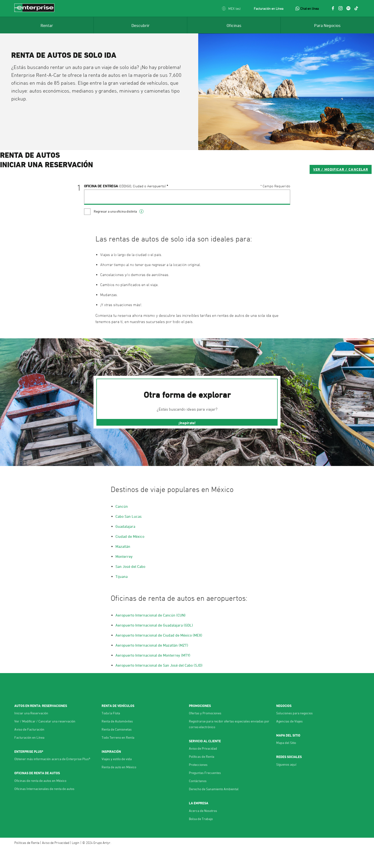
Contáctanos (198, 800)
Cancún (122, 526)
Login (76, 862)
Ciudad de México (130, 556)
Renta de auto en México (119, 787)
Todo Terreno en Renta (118, 757)
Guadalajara (125, 546)
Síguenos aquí (286, 784)
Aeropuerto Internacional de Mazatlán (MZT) (152, 665)
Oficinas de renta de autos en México (40, 800)
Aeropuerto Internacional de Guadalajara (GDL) (154, 645)
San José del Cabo (130, 586)
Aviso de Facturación (29, 749)
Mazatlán (123, 566)
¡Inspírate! (187, 442)
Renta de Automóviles (117, 741)
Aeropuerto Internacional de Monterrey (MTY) (153, 675)
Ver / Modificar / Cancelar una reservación (45, 741)
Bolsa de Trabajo (201, 838)
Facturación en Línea (269, 8)
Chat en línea (309, 8)
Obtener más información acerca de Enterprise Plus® (52, 778)
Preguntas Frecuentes (205, 792)
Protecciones (198, 784)
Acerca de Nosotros (203, 830)
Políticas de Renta (202, 776)
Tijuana (122, 596)
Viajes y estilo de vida (117, 778)
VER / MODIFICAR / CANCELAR (257, 188)
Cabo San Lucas (129, 536)
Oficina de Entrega (125, 205)
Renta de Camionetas (117, 749)
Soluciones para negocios (294, 733)
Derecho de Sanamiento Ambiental (214, 808)
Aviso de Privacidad (203, 768)
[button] (231, 8)
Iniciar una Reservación (31, 733)
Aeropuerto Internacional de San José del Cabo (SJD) (159, 685)
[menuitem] (47, 25)
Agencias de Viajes (289, 741)
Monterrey (124, 576)
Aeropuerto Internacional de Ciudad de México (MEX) (159, 655)
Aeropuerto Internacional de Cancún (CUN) (151, 635)
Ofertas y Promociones (205, 733)
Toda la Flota (111, 733)
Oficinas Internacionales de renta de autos (44, 808)
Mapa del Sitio (286, 762)
